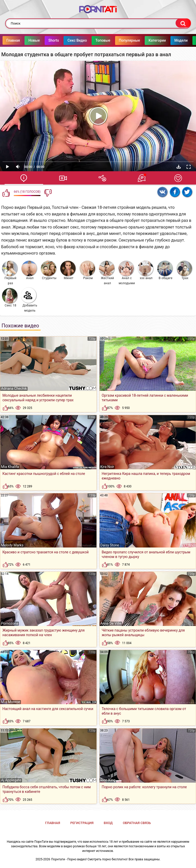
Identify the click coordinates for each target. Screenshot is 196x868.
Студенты (49, 270)
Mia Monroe (11, 702)
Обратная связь (137, 823)
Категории (167, 40)
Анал (29, 270)
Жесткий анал (107, 273)
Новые (44, 40)
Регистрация (82, 823)
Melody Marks (12, 545)
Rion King (108, 780)
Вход (108, 823)
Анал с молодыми (127, 273)
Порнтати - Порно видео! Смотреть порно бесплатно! (89, 859)
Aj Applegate (11, 780)
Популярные (140, 40)
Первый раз (10, 273)
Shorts (64, 40)
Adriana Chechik (14, 389)
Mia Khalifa (10, 467)
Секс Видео (87, 40)
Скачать (179, 167)
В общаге (165, 270)
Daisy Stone (110, 545)
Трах (184, 270)
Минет (68, 270)
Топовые (113, 40)
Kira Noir (107, 467)
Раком (87, 270)
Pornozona (10, 623)
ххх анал (145, 270)
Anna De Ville (111, 623)
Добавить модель (29, 300)
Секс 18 (10, 298)
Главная (23, 40)
